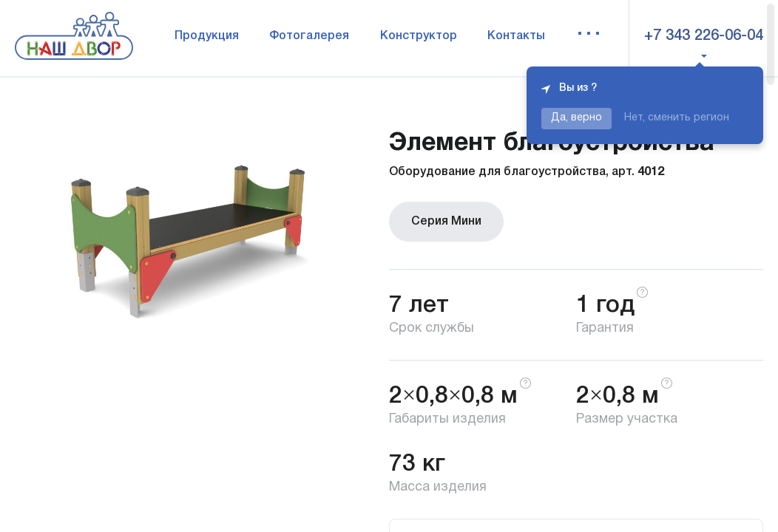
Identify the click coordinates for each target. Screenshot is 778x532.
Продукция (207, 36)
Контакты (516, 36)
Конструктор (419, 36)
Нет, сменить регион (677, 118)
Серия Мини (446, 222)
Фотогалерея (309, 36)
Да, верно (576, 118)
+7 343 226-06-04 (704, 36)
